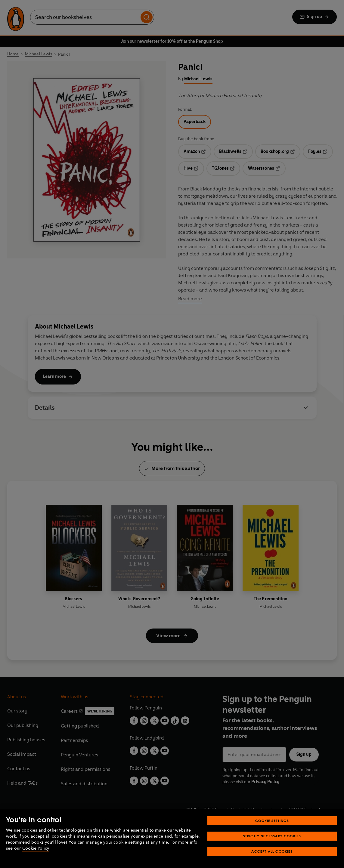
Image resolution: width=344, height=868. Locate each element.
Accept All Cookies (272, 851)
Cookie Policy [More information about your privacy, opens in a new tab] (36, 848)
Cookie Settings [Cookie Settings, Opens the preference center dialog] (272, 821)
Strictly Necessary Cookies (272, 836)
